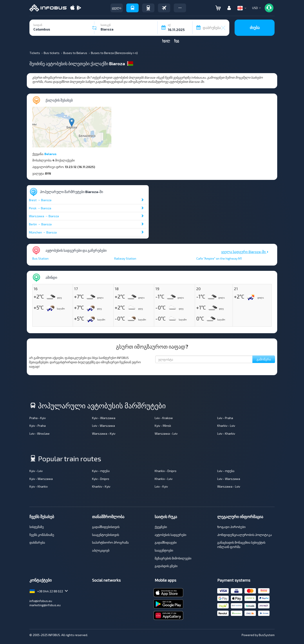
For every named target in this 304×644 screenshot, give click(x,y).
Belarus (50, 154)
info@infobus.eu (41, 601)
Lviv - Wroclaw (40, 433)
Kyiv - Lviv (36, 471)
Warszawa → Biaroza (44, 216)
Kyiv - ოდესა (101, 471)
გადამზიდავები (166, 542)
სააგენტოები (164, 550)
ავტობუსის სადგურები (170, 535)
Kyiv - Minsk (163, 426)
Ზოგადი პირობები (231, 527)
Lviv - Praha (225, 418)
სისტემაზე (37, 527)
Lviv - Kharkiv (226, 433)
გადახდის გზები (166, 566)
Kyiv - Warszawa (104, 418)
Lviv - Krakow (164, 418)
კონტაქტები (41, 580)
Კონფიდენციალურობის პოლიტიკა (245, 535)
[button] (180, 8)
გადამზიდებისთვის (106, 527)
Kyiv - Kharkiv (39, 486)
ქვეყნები (161, 527)
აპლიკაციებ (101, 550)
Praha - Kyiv (38, 418)
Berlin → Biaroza (40, 224)
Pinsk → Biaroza (40, 208)
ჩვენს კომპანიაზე (42, 535)
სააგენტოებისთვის (106, 535)
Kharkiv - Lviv (226, 426)
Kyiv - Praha (38, 426)
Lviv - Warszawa (103, 426)
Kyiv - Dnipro (101, 479)
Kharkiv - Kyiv (101, 486)
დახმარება (37, 542)
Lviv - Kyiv (161, 486)
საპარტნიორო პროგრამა (110, 542)
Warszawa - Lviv (166, 433)
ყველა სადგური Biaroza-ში (245, 252)
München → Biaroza (43, 232)
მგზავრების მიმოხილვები (173, 558)
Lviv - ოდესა (226, 471)
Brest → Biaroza (40, 200)
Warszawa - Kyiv (104, 433)
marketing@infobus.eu (45, 605)
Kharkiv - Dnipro (166, 471)
